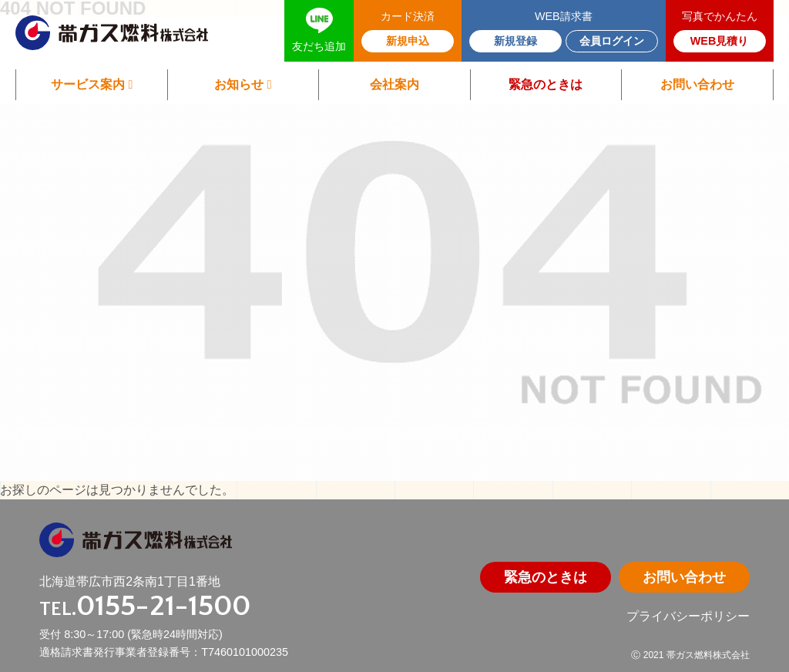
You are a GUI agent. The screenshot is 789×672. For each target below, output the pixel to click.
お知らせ (243, 84)
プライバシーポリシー (688, 616)
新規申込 (408, 41)
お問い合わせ (697, 84)
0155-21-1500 (163, 606)
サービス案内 (92, 84)
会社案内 (394, 84)
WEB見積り (720, 41)
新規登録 (515, 41)
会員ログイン (612, 41)
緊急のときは (546, 84)
